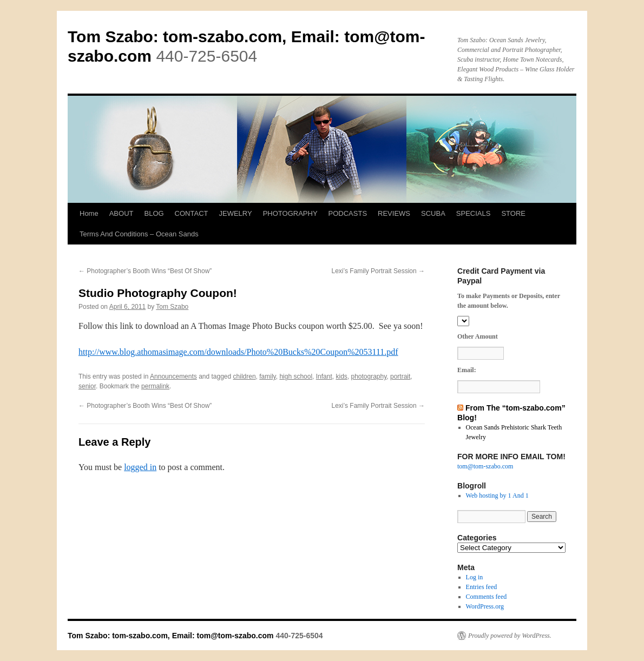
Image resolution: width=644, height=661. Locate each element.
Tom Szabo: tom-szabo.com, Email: (206, 37)
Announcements (173, 376)
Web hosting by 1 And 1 (497, 495)
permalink (155, 386)
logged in (140, 467)
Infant (324, 376)
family (267, 376)
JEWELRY (235, 213)
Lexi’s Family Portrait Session (379, 271)
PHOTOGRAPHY (290, 213)
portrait (400, 376)
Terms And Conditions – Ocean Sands (139, 234)
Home (89, 213)
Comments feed (487, 597)
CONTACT (192, 213)
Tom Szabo (172, 307)
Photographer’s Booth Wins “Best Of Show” (145, 271)
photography (369, 376)
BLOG (154, 213)
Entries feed (482, 587)
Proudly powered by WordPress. (510, 636)
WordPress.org (485, 606)
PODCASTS (348, 213)
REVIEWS (394, 213)
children (245, 376)
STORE (513, 213)
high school (296, 376)
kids (341, 376)
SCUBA (433, 213)
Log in (475, 577)
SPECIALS (474, 213)
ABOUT (121, 213)
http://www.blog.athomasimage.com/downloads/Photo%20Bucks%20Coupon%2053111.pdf (238, 352)
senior (87, 386)
